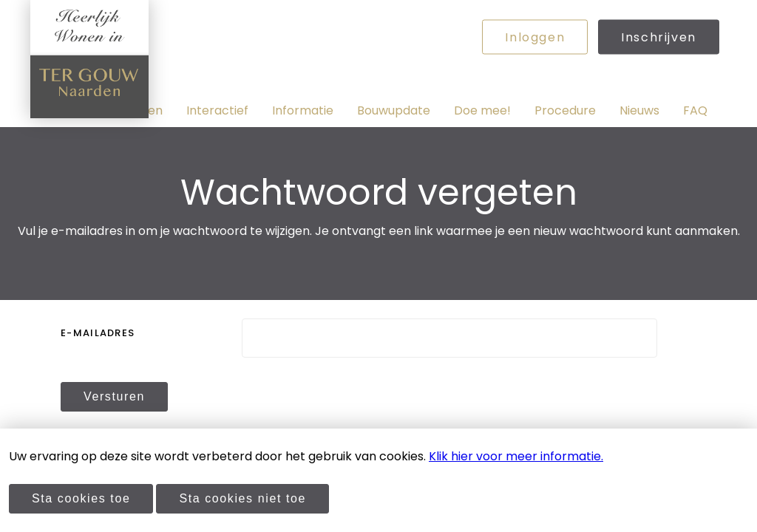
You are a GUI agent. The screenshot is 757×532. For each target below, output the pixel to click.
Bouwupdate (394, 110)
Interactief (217, 110)
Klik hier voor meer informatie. (516, 456)
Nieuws (639, 110)
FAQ (695, 110)
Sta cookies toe (81, 498)
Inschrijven (659, 37)
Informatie (303, 110)
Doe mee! (482, 110)
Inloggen (535, 37)
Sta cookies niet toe (242, 498)
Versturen (114, 396)
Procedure (565, 110)
